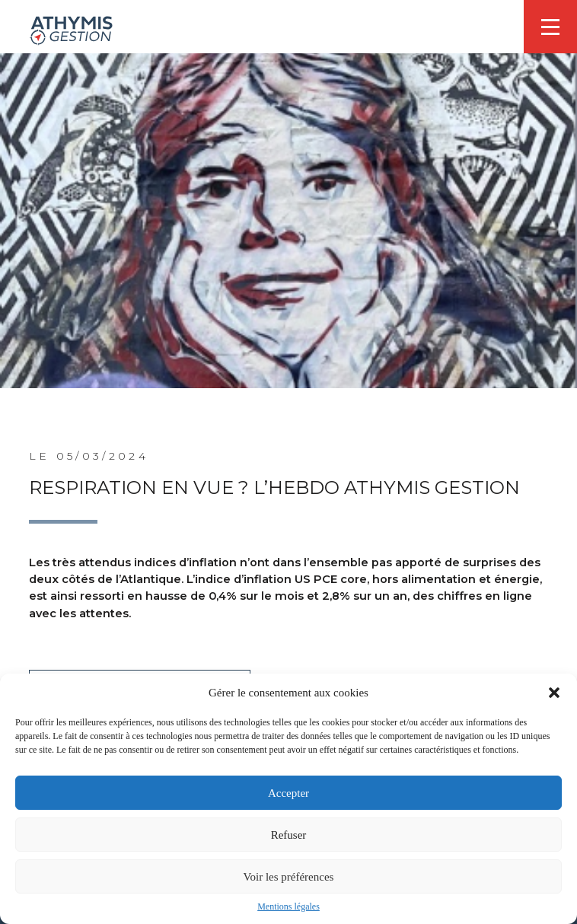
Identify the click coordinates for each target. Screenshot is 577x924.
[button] (554, 693)
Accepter (288, 793)
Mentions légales (288, 906)
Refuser (289, 835)
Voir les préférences (289, 877)
